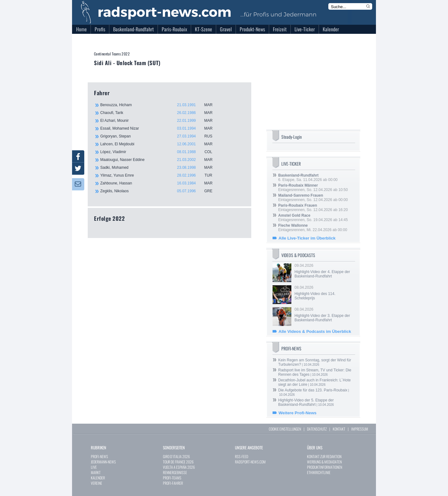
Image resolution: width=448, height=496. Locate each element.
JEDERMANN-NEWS (103, 462)
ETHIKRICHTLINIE (319, 472)
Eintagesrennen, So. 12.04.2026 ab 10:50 (313, 188)
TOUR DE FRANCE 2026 (178, 462)
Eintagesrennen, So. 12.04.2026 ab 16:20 (313, 208)
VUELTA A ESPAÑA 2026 (179, 467)
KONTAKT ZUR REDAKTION (324, 456)
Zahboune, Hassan (160, 183)
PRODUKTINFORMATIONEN (325, 467)
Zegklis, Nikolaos (160, 191)
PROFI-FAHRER (173, 483)
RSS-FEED (242, 456)
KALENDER (98, 478)
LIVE (94, 467)
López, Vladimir (160, 152)
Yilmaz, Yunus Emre (160, 175)
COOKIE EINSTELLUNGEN (285, 429)
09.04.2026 (324, 271)
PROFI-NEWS (99, 456)
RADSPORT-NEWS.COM (250, 462)
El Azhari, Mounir (160, 121)
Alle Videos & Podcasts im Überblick (315, 331)
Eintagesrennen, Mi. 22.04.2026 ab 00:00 (313, 228)
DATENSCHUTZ (317, 429)
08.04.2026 (324, 293)
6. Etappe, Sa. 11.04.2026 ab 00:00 (308, 178)
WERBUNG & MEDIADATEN (324, 462)
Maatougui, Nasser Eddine (160, 160)
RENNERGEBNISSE (175, 472)
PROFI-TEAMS (172, 478)
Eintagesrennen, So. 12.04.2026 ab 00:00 (313, 198)
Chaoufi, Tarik (160, 113)
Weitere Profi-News (297, 413)
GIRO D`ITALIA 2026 (176, 456)
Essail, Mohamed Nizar (160, 128)
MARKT (96, 472)
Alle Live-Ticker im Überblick (307, 238)
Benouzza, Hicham (160, 105)
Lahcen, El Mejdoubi (160, 144)
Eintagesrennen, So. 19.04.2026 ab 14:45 (313, 218)
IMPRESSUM (360, 429)
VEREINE (96, 483)
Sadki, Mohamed (160, 168)
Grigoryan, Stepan (160, 136)
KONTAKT (339, 429)
